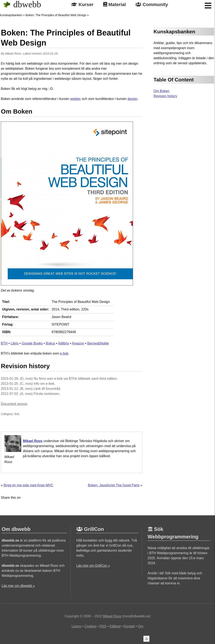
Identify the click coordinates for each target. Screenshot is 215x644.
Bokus (50, 343)
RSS (103, 626)
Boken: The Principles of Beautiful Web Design (56, 15)
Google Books (32, 343)
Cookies (90, 626)
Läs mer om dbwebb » (18, 586)
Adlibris (63, 343)
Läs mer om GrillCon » (93, 566)
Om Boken (162, 91)
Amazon (78, 343)
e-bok (64, 353)
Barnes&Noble (98, 343)
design (132, 99)
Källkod (115, 626)
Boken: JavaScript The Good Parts (114, 485)
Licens (77, 626)
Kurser (82, 5)
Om (141, 626)
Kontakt (129, 626)
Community (152, 5)
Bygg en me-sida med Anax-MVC (28, 485)
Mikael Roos (13, 54)
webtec (76, 99)
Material (115, 5)
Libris (15, 343)
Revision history (165, 96)
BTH (4, 343)
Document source (14, 404)
